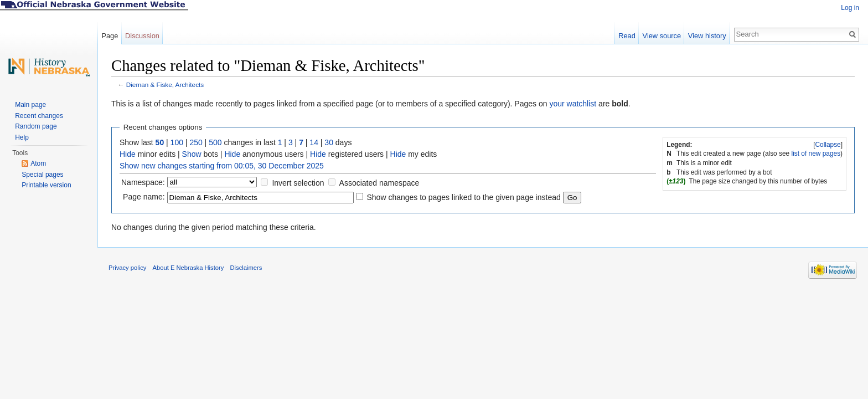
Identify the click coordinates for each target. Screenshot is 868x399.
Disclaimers (246, 268)
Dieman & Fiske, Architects (165, 85)
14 (314, 142)
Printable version (46, 185)
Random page (36, 126)
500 (215, 142)
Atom (38, 163)
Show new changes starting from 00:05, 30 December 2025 (222, 166)
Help (22, 137)
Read (627, 36)
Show (192, 154)
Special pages (42, 175)
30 (329, 142)
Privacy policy (127, 268)
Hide (128, 154)
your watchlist (573, 104)
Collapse (828, 145)
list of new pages (816, 154)
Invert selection (298, 183)
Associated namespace (379, 183)
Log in (850, 8)
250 (196, 142)
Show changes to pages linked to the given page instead (463, 197)
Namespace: (143, 182)
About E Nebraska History (188, 268)
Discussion (142, 36)
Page (110, 36)
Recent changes (39, 116)
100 (177, 142)
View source (662, 36)
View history (707, 36)
